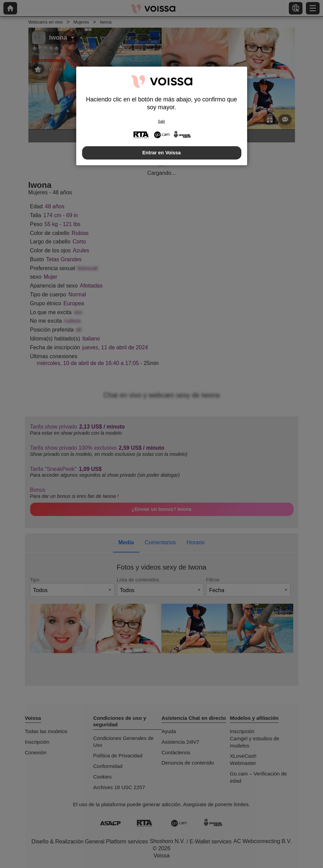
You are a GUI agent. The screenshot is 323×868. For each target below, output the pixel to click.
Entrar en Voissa (161, 153)
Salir (161, 121)
